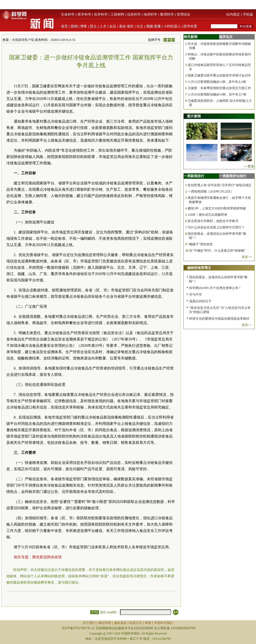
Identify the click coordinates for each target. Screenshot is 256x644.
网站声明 (105, 623)
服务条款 (120, 623)
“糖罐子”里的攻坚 (200, 244)
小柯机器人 (172, 26)
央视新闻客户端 (23, 40)
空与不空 (196, 295)
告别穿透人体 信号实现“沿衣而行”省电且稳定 (220, 185)
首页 (64, 26)
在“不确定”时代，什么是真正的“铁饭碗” (217, 251)
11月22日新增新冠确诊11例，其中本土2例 (217, 82)
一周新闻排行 (194, 176)
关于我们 (89, 623)
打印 (95, 612)
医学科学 (84, 14)
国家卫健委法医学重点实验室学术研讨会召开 (219, 75)
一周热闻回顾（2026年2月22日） (211, 191)
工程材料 (117, 14)
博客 (84, 26)
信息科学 (134, 14)
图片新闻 (194, 116)
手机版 (248, 14)
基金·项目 (126, 26)
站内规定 (233, 14)
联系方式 (136, 623)
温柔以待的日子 (200, 301)
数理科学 (167, 14)
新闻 (74, 26)
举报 (148, 623)
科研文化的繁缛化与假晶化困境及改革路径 (219, 319)
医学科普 (190, 26)
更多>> (247, 257)
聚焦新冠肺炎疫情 (47, 557)
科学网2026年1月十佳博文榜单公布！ (215, 288)
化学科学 (101, 14)
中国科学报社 (164, 623)
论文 (140, 26)
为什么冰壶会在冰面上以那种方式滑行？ (216, 227)
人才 (103, 26)
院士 (93, 26)
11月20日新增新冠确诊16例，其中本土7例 (217, 94)
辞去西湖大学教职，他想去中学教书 (213, 221)
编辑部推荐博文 (199, 268)
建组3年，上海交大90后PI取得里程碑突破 (217, 208)
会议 (113, 26)
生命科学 (68, 14)
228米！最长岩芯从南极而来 (207, 215)
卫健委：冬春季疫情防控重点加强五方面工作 (219, 88)
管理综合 (183, 14)
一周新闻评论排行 (233, 176)
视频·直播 (154, 26)
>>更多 (249, 166)
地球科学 (150, 14)
